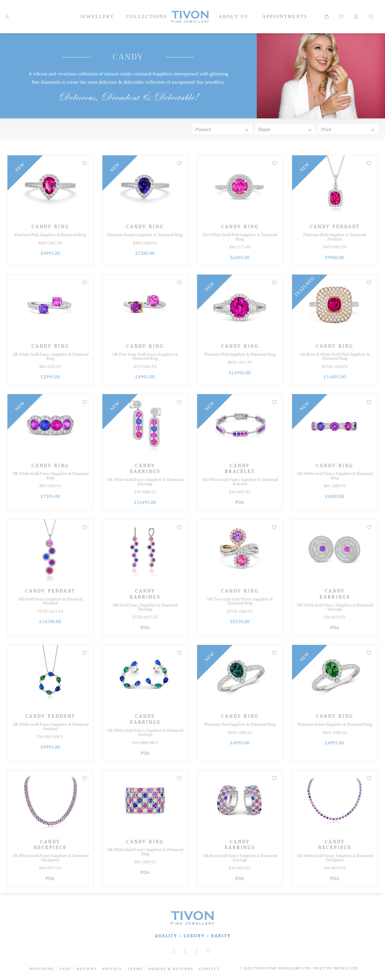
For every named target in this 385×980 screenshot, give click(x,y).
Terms (135, 969)
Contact (209, 969)
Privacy (112, 969)
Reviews (87, 969)
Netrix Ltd (346, 968)
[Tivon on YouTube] (197, 951)
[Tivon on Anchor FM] (208, 951)
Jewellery (97, 16)
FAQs (65, 969)
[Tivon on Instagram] (174, 951)
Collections (147, 16)
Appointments (285, 16)
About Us (233, 16)
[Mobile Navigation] (7, 17)
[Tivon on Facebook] (185, 951)
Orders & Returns (171, 969)
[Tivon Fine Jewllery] (192, 925)
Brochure (42, 969)
